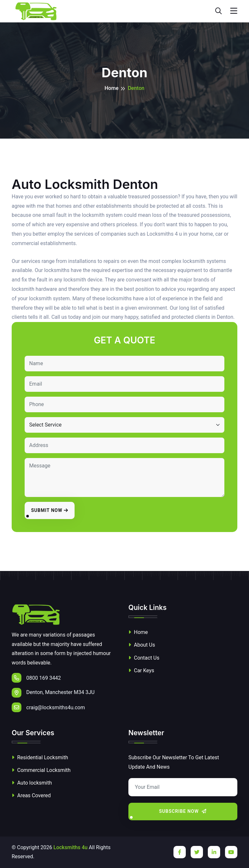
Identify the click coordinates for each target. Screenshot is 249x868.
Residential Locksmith (40, 757)
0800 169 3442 (36, 678)
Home (112, 88)
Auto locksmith (32, 783)
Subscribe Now (183, 811)
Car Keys (141, 670)
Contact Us (144, 658)
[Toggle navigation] (234, 11)
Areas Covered (31, 795)
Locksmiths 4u (71, 847)
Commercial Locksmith (41, 770)
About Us (142, 645)
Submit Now (50, 510)
